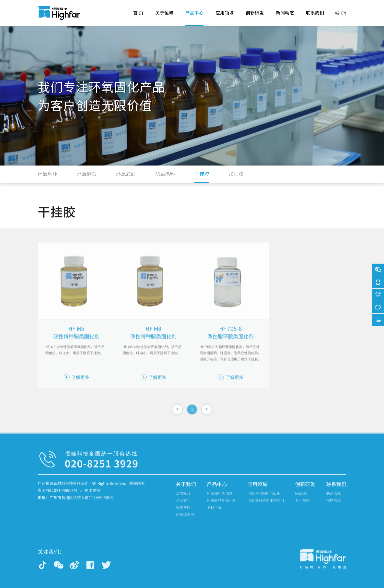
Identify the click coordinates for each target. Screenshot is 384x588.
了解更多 (76, 385)
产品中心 (194, 18)
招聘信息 (334, 504)
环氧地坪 (48, 176)
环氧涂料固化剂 (220, 497)
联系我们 (315, 18)
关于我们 (186, 488)
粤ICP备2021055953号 (58, 494)
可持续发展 (185, 518)
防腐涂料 (165, 176)
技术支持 (92, 494)
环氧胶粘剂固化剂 (222, 504)
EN (341, 13)
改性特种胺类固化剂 (76, 344)
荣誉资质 (183, 511)
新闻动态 (285, 18)
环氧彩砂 (126, 176)
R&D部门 (302, 497)
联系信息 (334, 497)
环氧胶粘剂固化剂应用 (266, 504)
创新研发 (255, 18)
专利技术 (302, 504)
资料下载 (214, 511)
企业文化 (183, 504)
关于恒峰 (164, 18)
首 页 (138, 18)
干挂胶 (202, 176)
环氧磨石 (87, 176)
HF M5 (76, 336)
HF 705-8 (231, 336)
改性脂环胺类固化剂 (231, 344)
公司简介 (183, 497)
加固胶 (236, 176)
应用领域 (225, 18)
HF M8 (153, 336)
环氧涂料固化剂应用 (264, 497)
